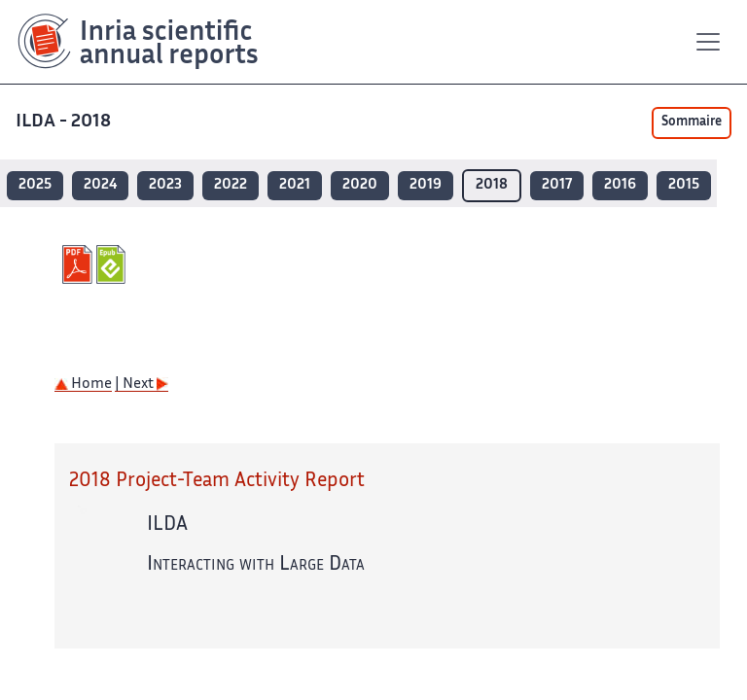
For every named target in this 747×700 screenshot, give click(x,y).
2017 (557, 185)
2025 (35, 185)
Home (83, 385)
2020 (360, 185)
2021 (295, 185)
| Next (142, 385)
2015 (684, 185)
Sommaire (692, 122)
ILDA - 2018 (65, 122)
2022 (231, 185)
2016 (620, 185)
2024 (100, 185)
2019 (426, 185)
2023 (165, 185)
